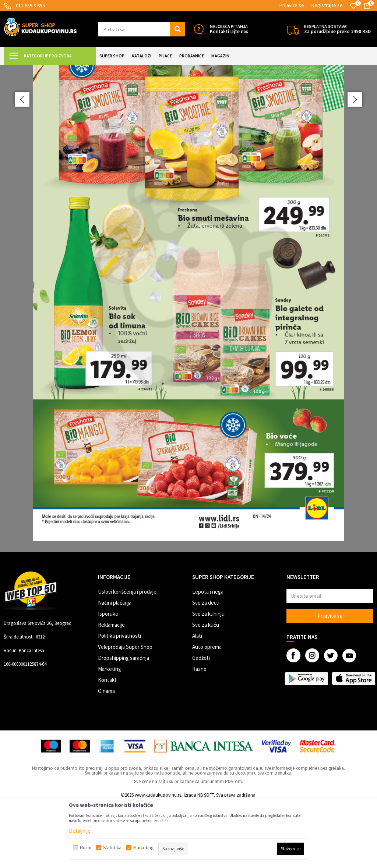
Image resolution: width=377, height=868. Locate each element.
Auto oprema (207, 712)
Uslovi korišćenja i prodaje (127, 657)
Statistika (112, 848)
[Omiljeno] (353, 6)
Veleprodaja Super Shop (125, 712)
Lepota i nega (208, 657)
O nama (106, 756)
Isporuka (108, 679)
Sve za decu (206, 668)
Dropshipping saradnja (124, 723)
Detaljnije (80, 831)
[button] (141, 29)
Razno (199, 734)
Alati (197, 701)
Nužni (86, 848)
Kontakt (107, 745)
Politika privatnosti (119, 701)
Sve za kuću (206, 690)
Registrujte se (327, 5)
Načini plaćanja (115, 668)
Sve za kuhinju (208, 679)
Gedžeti (201, 723)
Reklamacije (111, 690)
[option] (188, 341)
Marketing (110, 734)
